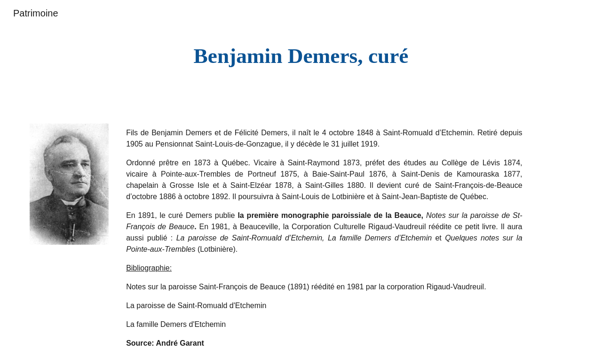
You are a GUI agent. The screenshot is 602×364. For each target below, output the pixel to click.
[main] (301, 56)
